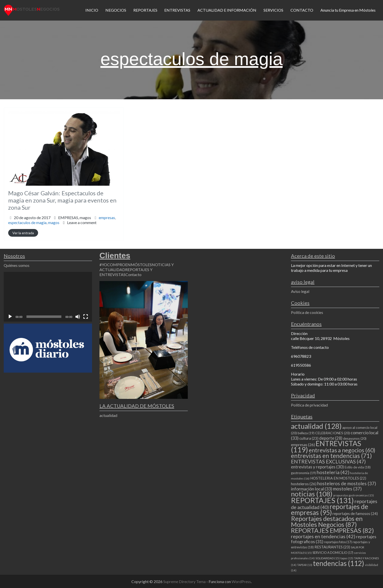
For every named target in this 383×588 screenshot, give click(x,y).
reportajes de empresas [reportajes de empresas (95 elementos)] (330, 510)
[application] (48, 297)
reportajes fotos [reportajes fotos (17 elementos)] (338, 542)
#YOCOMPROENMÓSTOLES (126, 265)
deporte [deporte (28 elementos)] (331, 438)
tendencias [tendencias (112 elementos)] (339, 563)
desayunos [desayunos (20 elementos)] (355, 438)
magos (85, 217)
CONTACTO (302, 10)
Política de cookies (307, 312)
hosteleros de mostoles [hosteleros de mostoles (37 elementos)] (347, 483)
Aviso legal (300, 291)
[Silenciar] (78, 317)
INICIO (92, 10)
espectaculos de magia (27, 222)
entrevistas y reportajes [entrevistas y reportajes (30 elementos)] (317, 467)
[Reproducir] (10, 317)
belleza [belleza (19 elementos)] (306, 433)
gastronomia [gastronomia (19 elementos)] (303, 473)
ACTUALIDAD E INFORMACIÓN (227, 10)
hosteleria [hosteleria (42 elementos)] (333, 472)
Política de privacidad (309, 405)
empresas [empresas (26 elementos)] (303, 445)
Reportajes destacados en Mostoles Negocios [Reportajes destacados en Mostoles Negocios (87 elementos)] (327, 521)
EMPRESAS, (75, 217)
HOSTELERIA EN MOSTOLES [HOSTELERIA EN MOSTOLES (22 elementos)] (338, 478)
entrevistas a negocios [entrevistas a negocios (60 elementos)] (342, 450)
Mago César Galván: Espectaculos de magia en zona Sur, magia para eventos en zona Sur (62, 200)
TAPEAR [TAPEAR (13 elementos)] (305, 565)
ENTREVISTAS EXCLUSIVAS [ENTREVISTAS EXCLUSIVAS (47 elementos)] (328, 461)
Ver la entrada (23, 233)
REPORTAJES (145, 10)
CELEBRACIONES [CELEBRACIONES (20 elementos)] (333, 433)
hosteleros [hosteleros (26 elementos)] (304, 484)
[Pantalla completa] (86, 317)
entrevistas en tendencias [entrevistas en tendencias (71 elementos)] (331, 456)
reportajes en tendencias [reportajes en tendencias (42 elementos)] (323, 536)
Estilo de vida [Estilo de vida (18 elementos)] (358, 467)
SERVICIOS (273, 10)
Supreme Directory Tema (185, 581)
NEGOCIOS (116, 10)
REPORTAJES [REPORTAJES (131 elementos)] (322, 500)
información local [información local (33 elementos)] (312, 489)
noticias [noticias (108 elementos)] (312, 494)
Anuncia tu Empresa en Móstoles (348, 10)
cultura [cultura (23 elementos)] (309, 438)
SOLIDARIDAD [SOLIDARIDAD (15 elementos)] (328, 558)
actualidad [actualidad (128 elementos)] (316, 426)
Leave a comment (82, 222)
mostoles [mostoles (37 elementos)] (347, 489)
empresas (107, 217)
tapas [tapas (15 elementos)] (347, 558)
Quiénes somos (17, 265)
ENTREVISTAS (177, 10)
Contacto (133, 274)
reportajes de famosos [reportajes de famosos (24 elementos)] (355, 513)
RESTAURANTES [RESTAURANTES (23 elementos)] (332, 547)
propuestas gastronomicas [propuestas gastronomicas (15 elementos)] (354, 495)
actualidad (108, 415)
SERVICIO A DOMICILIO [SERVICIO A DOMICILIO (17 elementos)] (333, 553)
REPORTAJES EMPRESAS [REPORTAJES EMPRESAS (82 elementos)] (332, 530)
